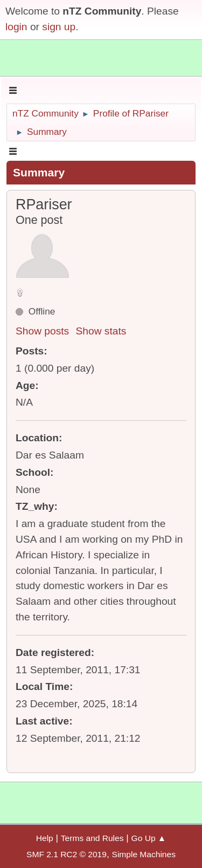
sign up (59, 27)
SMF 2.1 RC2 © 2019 (67, 854)
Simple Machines (144, 854)
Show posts (42, 331)
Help (45, 838)
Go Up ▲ (149, 838)
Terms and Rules (92, 838)
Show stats (101, 331)
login (16, 27)
